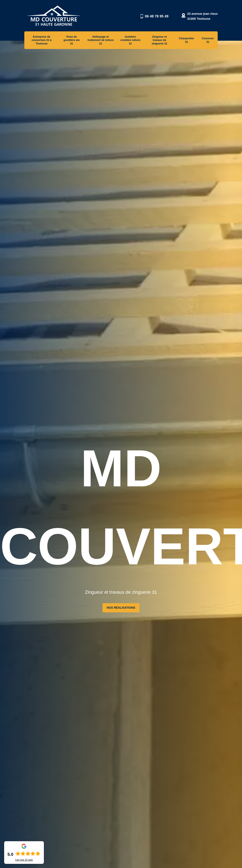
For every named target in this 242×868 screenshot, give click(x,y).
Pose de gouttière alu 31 (72, 40)
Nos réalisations (121, 608)
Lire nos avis (24, 860)
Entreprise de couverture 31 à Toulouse (42, 40)
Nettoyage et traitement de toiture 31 (101, 40)
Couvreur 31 (208, 40)
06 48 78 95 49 (157, 16)
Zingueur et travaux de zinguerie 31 (159, 40)
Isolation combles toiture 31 (130, 40)
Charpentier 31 (187, 40)
